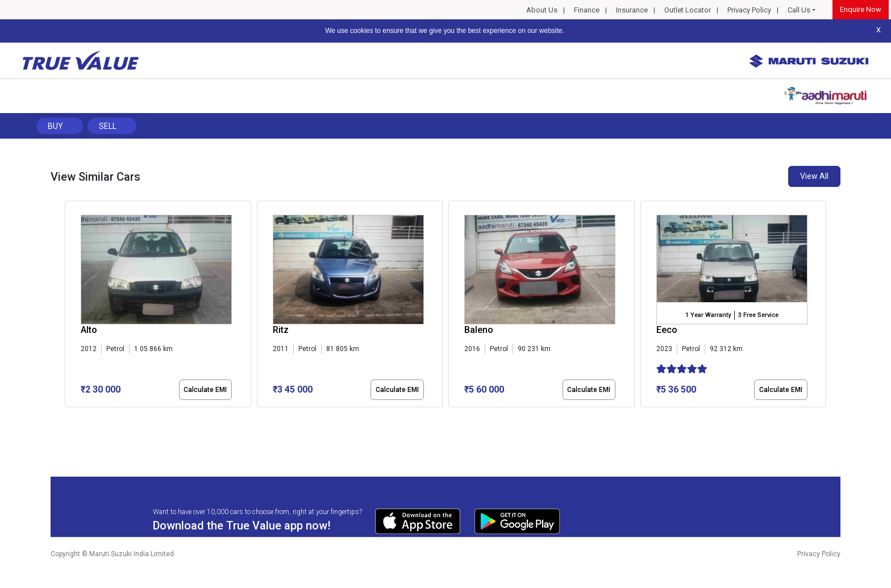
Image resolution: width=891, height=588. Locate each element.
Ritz (281, 330)
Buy (55, 126)
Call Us (799, 10)
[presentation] (71, 306)
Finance (587, 10)
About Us (542, 10)
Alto (89, 330)
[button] (68, 417)
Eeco (667, 330)
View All (814, 176)
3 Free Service (758, 315)
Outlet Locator (688, 10)
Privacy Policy (749, 10)
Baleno (479, 330)
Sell (108, 126)
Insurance (632, 10)
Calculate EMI (205, 390)
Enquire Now (861, 9)
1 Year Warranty (708, 315)
